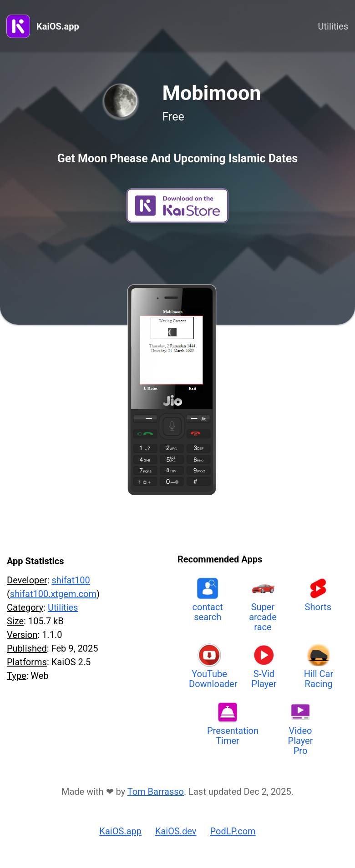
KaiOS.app (58, 26)
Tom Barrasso (156, 792)
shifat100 (71, 580)
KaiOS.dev (176, 831)
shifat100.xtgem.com (53, 594)
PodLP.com (233, 831)
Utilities (333, 26)
